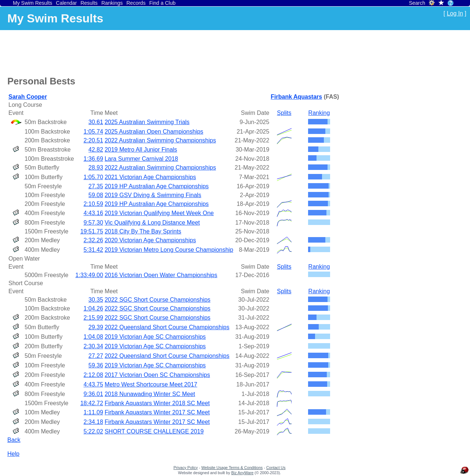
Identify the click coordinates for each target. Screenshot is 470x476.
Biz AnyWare (243, 473)
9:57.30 (93, 223)
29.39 (96, 327)
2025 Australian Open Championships (154, 132)
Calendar (66, 3)
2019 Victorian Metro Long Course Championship (169, 250)
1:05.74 (93, 132)
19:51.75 (92, 231)
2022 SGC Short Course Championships (158, 300)
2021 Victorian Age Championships (150, 177)
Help (13, 454)
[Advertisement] (141, 52)
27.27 (96, 356)
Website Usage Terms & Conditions (232, 468)
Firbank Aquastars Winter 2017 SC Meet (157, 412)
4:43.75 (93, 384)
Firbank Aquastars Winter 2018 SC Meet (157, 403)
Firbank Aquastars (296, 97)
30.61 (96, 122)
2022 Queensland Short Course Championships (167, 327)
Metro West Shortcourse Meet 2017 (151, 384)
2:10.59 (93, 204)
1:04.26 (93, 308)
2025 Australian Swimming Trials (147, 122)
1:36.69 (93, 159)
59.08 (96, 195)
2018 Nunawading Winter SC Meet (150, 394)
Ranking (319, 113)
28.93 (96, 168)
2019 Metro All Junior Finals (141, 150)
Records (136, 3)
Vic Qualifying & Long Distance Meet (152, 223)
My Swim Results (32, 3)
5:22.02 (93, 431)
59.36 (96, 365)
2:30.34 (93, 346)
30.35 (96, 300)
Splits (284, 113)
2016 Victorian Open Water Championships (161, 275)
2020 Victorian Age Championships (150, 240)
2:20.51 (93, 140)
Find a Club (162, 3)
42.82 (96, 150)
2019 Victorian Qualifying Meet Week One (159, 213)
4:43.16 (93, 213)
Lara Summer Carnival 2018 (141, 159)
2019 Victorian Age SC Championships (155, 337)
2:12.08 (93, 375)
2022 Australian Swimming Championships (160, 140)
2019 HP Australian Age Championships (157, 186)
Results (89, 3)
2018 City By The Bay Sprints (143, 231)
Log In (455, 13)
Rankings (112, 3)
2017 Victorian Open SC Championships (157, 375)
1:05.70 (93, 177)
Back (14, 440)
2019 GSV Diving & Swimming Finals (153, 195)
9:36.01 (93, 394)
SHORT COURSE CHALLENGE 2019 (154, 431)
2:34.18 (93, 422)
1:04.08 (93, 337)
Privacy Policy (185, 468)
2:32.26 (93, 240)
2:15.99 (93, 318)
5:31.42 (93, 250)
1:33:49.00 (89, 275)
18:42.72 (92, 403)
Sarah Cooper (28, 97)
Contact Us (276, 468)
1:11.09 (93, 412)
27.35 (96, 186)
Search (417, 3)
